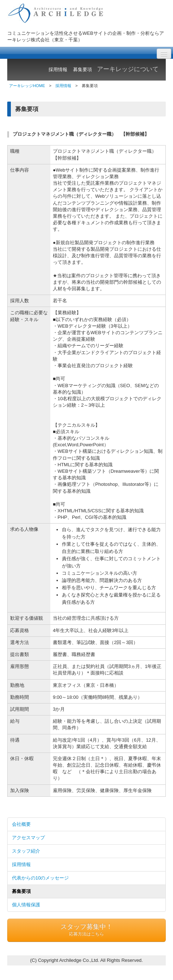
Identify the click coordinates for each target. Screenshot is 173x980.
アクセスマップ (28, 838)
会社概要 (21, 824)
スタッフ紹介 (26, 851)
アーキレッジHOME (27, 86)
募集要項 (21, 891)
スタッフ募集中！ (86, 930)
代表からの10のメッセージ (40, 878)
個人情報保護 (26, 905)
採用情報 (63, 86)
